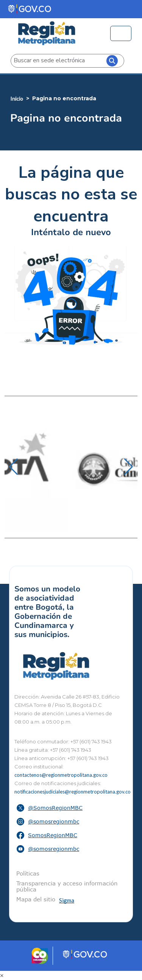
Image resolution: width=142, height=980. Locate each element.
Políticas (28, 873)
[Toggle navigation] (121, 33)
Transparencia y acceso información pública (67, 886)
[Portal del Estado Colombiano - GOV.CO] (30, 9)
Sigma (67, 900)
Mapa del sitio (36, 899)
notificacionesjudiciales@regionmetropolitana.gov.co (73, 792)
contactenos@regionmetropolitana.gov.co (61, 775)
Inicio (17, 99)
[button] (13, 467)
